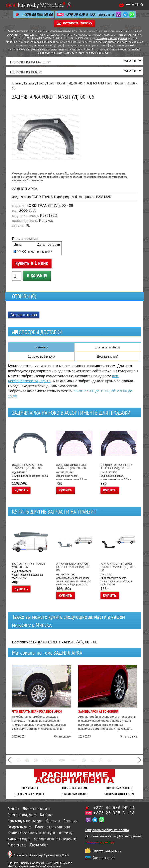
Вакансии (71, 824)
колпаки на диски (69, 49)
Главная (13, 812)
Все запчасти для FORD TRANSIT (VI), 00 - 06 (55, 645)
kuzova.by (22, 5)
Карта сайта (39, 848)
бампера (102, 39)
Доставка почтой (108, 360)
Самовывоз (41, 350)
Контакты (53, 824)
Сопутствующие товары (25, 824)
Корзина (121, 5)
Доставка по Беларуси (41, 360)
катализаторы (118, 49)
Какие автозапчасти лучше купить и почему (40, 836)
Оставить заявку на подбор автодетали (113, 840)
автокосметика (81, 53)
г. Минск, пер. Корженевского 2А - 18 (41, 859)
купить (21, 493)
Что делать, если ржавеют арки (37, 715)
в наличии (45, 255)
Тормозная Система (74, 791)
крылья (123, 39)
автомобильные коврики (41, 49)
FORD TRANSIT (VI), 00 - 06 (28, 470)
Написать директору (100, 846)
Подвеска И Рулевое (119, 791)
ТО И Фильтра (30, 791)
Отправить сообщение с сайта (107, 833)
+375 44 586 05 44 (38, 15)
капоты (113, 39)
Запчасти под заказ (22, 818)
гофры (104, 49)
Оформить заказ (20, 830)
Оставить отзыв (24, 318)
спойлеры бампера (42, 42)
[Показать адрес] (69, 5)
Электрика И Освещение (119, 797)
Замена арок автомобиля (98, 715)
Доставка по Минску (108, 350)
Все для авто (17, 848)
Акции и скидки (19, 842)
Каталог (46, 818)
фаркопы (51, 53)
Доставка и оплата (37, 812)
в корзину (37, 278)
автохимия (64, 53)
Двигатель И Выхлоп (74, 797)
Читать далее (62, 740)
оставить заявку (78, 23)
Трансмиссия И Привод (30, 797)
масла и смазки (101, 53)
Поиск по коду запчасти (53, 830)
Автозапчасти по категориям (55, 842)
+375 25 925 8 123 (80, 15)
